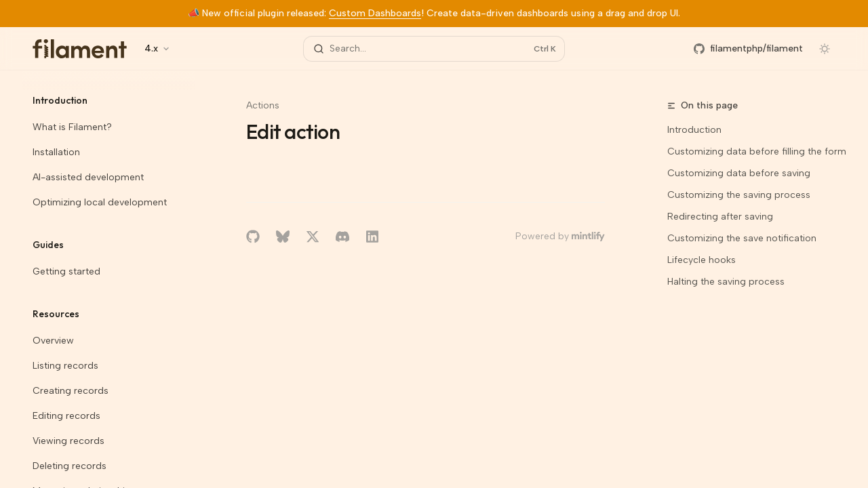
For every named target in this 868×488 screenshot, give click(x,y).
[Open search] (434, 49)
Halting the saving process (726, 282)
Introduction (694, 130)
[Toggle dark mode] (825, 49)
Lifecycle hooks (702, 260)
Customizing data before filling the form (757, 151)
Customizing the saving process (739, 195)
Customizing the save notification (742, 238)
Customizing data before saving (739, 173)
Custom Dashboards (375, 13)
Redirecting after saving (720, 217)
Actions (263, 105)
